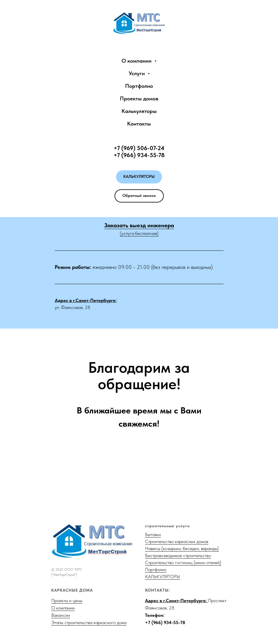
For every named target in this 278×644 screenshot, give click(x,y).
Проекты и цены (67, 601)
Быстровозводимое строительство (178, 555)
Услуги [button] (137, 73)
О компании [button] (137, 61)
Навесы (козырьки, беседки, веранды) (182, 548)
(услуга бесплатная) (139, 233)
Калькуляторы (139, 111)
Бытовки (153, 534)
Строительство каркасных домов (177, 541)
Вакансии (61, 615)
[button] (139, 196)
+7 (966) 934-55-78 (165, 622)
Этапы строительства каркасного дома (89, 622)
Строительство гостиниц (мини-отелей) (183, 563)
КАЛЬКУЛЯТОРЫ (163, 577)
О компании (63, 608)
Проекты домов (139, 98)
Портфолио (139, 86)
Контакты (139, 124)
